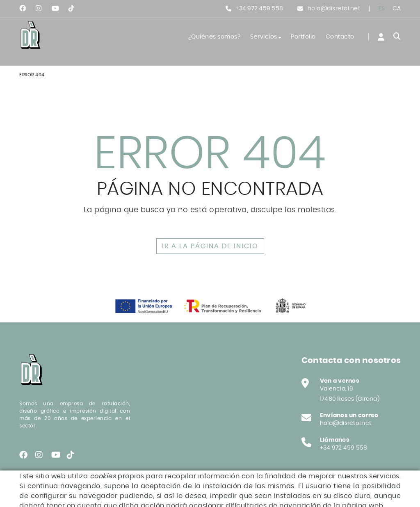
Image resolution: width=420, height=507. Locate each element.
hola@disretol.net (334, 9)
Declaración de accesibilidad (63, 495)
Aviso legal (89, 489)
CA (397, 9)
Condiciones (126, 489)
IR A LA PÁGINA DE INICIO (210, 246)
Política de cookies (44, 489)
